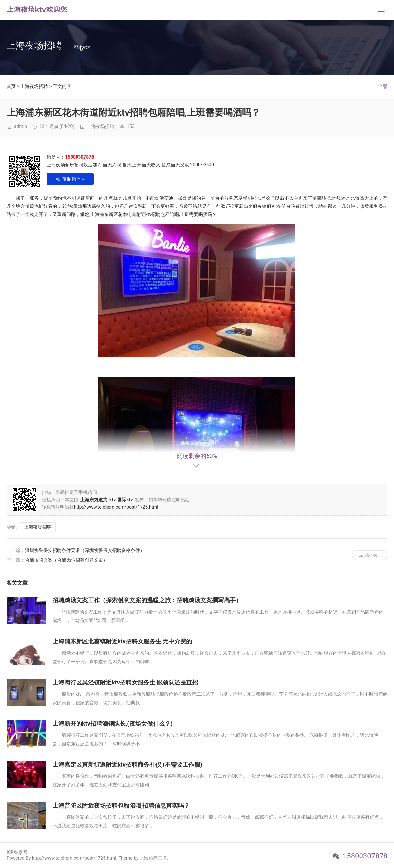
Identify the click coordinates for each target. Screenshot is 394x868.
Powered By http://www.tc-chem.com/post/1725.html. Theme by (73, 858)
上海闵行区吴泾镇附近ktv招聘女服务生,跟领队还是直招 (125, 682)
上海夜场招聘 (34, 86)
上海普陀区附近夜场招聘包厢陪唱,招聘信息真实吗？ (121, 805)
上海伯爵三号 (153, 858)
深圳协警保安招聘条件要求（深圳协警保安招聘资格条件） (85, 550)
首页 (11, 86)
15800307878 (365, 856)
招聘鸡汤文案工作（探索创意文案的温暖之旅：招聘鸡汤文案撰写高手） (147, 600)
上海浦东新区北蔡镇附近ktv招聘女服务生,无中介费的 (122, 641)
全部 (383, 86)
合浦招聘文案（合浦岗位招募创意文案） (66, 560)
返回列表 (368, 555)
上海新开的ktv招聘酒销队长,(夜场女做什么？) (113, 723)
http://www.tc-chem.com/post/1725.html (116, 507)
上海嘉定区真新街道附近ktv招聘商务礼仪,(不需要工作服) (127, 764)
